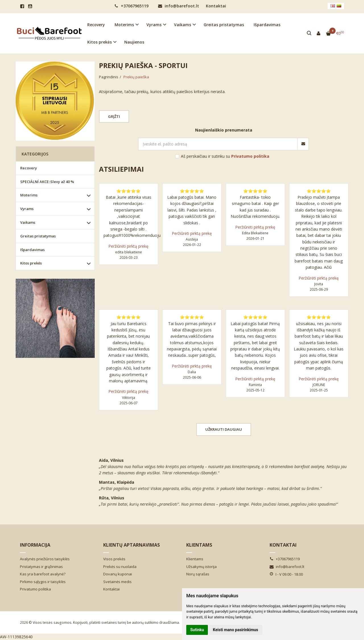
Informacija (35, 545)
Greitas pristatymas (224, 25)
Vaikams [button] (183, 25)
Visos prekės (114, 559)
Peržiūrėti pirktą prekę (128, 246)
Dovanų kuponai (118, 574)
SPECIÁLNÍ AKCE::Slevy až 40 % (47, 182)
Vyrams (27, 209)
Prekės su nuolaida (120, 567)
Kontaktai (216, 6)
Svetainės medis (117, 582)
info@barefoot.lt (179, 6)
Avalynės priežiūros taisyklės (45, 559)
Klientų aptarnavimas (132, 545)
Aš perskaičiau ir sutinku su (225, 156)
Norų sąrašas (198, 574)
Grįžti (114, 116)
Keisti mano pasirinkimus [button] (236, 630)
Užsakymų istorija (201, 567)
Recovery (96, 25)
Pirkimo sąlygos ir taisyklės (43, 582)
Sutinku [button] (197, 630)
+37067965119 (131, 6)
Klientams (199, 545)
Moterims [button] (124, 25)
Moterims (29, 195)
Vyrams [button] (154, 25)
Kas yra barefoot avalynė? (43, 574)
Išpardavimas (267, 25)
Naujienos (134, 42)
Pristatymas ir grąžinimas (41, 567)
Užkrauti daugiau (224, 429)
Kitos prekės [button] (100, 42)
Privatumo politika (35, 589)
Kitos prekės (31, 263)
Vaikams (28, 222)
